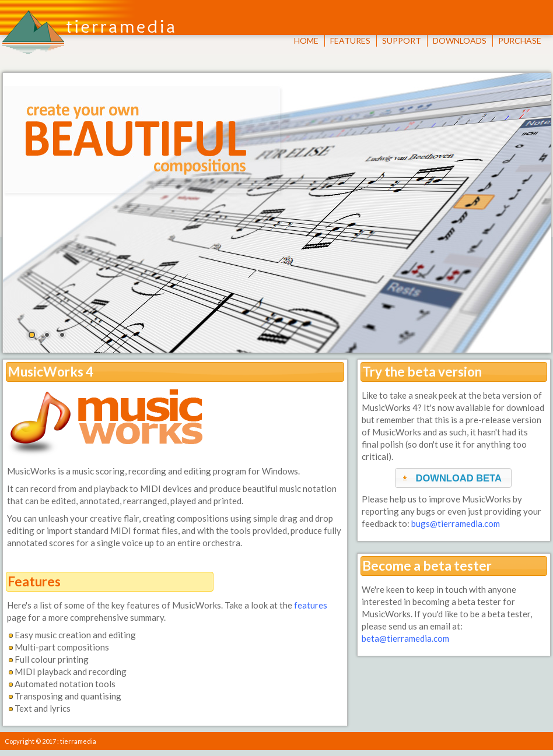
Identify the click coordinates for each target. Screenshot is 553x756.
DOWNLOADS (460, 41)
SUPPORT (402, 41)
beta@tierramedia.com (405, 638)
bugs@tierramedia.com (456, 523)
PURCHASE (520, 41)
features (311, 605)
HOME (306, 41)
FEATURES (350, 41)
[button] (453, 478)
